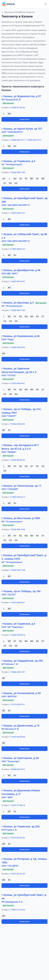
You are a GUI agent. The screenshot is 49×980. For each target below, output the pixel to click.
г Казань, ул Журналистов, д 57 (21, 96)
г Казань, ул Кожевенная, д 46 (21, 336)
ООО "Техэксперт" (11, 761)
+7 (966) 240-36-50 (17, 347)
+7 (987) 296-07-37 (17, 213)
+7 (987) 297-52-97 (17, 281)
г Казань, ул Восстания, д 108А (21, 518)
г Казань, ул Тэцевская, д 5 (18, 161)
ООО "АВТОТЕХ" (9, 696)
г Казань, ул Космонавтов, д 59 (21, 693)
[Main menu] (45, 4)
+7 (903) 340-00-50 (17, 424)
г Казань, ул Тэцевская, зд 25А (21, 826)
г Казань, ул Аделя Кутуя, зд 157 (22, 129)
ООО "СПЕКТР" (9, 416)
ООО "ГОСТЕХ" (9, 375)
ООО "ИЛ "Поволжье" (13, 627)
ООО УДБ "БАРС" (10, 274)
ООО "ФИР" (7, 797)
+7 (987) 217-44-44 (17, 910)
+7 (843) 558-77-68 (17, 172)
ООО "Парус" (8, 339)
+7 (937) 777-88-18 (17, 805)
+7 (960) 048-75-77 (17, 140)
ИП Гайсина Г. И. (10, 664)
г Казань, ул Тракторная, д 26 (20, 758)
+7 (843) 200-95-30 (17, 460)
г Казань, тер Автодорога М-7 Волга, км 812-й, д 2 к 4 (20, 447)
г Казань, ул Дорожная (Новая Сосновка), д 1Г (21, 792)
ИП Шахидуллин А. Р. (12, 902)
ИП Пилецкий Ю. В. (11, 100)
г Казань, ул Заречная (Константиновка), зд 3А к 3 (19, 370)
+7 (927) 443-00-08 (17, 737)
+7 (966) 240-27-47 (17, 672)
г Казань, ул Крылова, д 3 (18, 303)
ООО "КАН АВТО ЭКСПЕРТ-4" (16, 205)
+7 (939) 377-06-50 (17, 107)
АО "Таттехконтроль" (12, 164)
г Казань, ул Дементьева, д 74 (20, 726)
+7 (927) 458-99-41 (17, 383)
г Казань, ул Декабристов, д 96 (21, 270)
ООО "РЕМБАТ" (9, 452)
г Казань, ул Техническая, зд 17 (21, 486)
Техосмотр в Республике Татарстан (18, 12)
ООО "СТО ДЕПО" (10, 866)
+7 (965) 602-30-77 (17, 769)
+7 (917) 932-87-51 (17, 704)
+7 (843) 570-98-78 (17, 635)
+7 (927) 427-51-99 (17, 874)
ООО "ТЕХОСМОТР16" (12, 132)
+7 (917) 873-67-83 (17, 838)
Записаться (24, 119)
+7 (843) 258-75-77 (34, 140)
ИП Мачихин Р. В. (10, 729)
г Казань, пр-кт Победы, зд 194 (21, 591)
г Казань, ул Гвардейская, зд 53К (22, 661)
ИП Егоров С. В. (9, 830)
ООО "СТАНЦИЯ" (10, 489)
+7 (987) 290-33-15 (17, 497)
